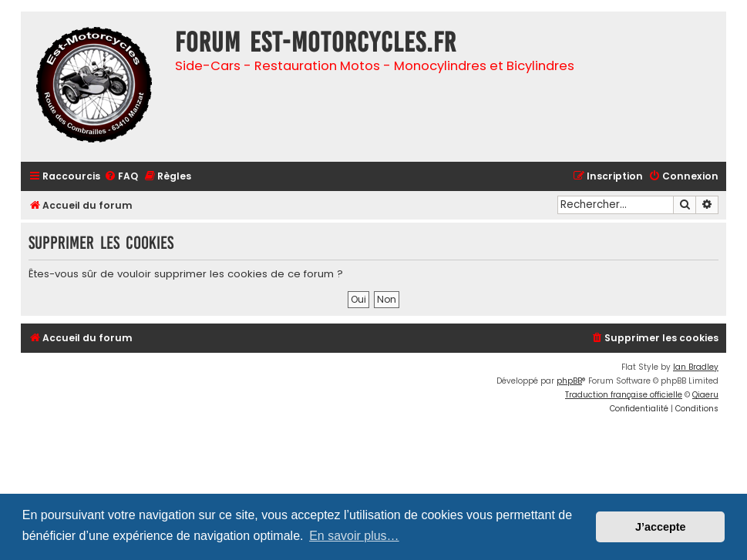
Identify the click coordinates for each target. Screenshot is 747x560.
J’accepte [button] (661, 527)
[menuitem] (121, 177)
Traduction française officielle (624, 395)
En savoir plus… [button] (354, 536)
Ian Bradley (696, 367)
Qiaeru (705, 395)
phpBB (569, 381)
